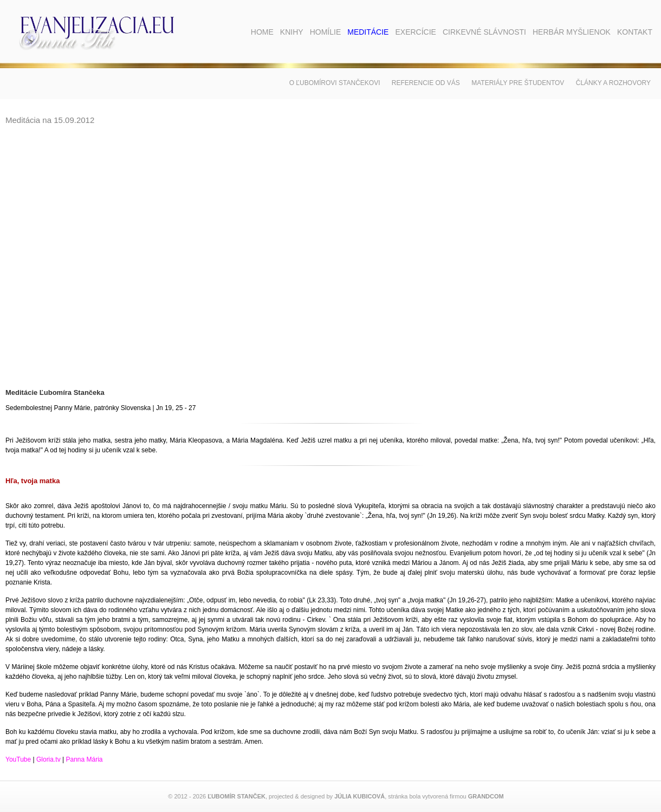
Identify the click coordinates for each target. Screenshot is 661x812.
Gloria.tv (48, 759)
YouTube (18, 759)
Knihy (292, 32)
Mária (93, 759)
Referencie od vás (426, 83)
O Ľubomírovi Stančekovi (335, 83)
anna (77, 759)
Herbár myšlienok (572, 32)
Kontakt (635, 32)
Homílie (326, 32)
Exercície (415, 32)
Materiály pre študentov (518, 83)
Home (262, 32)
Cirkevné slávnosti (484, 32)
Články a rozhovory (613, 83)
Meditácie (368, 32)
